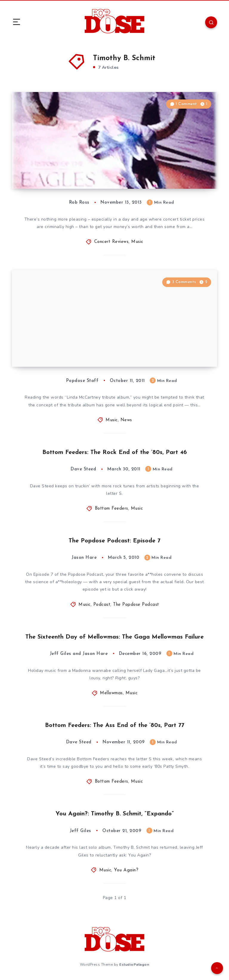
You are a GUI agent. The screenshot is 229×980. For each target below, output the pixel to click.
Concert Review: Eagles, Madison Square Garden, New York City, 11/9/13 (75, 173)
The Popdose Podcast (136, 605)
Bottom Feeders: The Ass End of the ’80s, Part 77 (115, 725)
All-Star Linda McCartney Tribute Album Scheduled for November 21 (71, 351)
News (126, 420)
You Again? (126, 870)
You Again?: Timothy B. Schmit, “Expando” (115, 814)
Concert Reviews (112, 242)
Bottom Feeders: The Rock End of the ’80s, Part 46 (115, 452)
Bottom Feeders (112, 509)
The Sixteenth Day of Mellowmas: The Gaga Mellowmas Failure (114, 637)
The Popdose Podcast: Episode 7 (114, 541)
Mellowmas (111, 693)
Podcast (102, 605)
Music (137, 242)
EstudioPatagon (134, 965)
